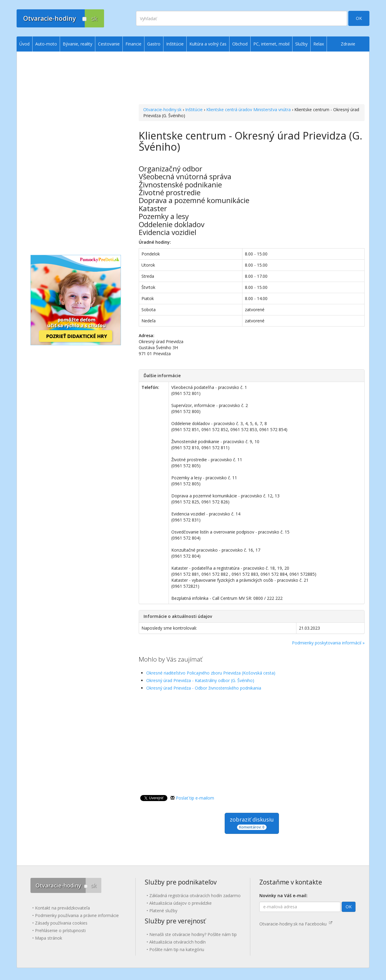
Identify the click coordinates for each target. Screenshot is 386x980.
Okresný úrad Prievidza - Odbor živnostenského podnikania (204, 688)
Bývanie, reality (78, 44)
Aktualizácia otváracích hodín (177, 942)
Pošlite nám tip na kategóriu (177, 949)
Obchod (240, 44)
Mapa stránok (49, 938)
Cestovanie (109, 44)
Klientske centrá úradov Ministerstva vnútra (248, 110)
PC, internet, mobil (271, 44)
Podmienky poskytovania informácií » (328, 643)
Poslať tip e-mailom (195, 798)
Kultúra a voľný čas (208, 44)
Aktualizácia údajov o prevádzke (180, 903)
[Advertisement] (252, 79)
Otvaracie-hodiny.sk (162, 110)
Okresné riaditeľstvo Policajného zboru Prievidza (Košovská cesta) (211, 673)
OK (359, 18)
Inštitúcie (194, 110)
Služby (301, 44)
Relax (319, 44)
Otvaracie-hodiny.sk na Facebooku (296, 924)
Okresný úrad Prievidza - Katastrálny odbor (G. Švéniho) (200, 680)
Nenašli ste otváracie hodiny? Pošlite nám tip (193, 934)
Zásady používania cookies (61, 923)
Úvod (24, 44)
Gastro (154, 44)
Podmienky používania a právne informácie (77, 915)
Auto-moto (46, 44)
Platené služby (163, 911)
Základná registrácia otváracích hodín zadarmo (195, 895)
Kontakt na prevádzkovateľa (62, 908)
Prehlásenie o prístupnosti (60, 930)
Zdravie (348, 44)
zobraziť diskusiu (252, 823)
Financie (133, 44)
